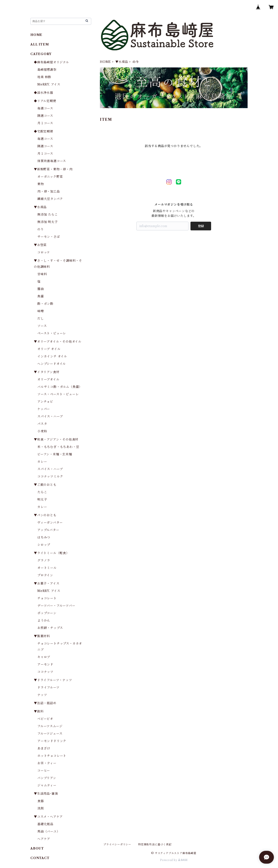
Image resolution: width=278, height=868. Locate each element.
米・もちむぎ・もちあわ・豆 (58, 447)
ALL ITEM (40, 44)
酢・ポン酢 (45, 304)
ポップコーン (47, 613)
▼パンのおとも (45, 515)
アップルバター (48, 530)
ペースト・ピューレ (52, 333)
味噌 (41, 311)
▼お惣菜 (40, 245)
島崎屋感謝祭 (47, 70)
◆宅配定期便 (44, 131)
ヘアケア (44, 839)
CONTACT (40, 858)
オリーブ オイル (49, 349)
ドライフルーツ (48, 687)
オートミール (47, 568)
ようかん (44, 620)
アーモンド (45, 664)
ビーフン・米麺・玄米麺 (55, 454)
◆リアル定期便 (45, 101)
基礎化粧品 (45, 824)
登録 (201, 226)
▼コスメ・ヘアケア (48, 817)
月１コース (45, 123)
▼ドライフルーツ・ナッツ (53, 680)
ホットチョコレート (52, 756)
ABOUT (37, 848)
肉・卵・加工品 (49, 191)
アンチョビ (45, 402)
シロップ (44, 545)
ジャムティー (47, 785)
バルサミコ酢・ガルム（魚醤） (60, 387)
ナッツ (42, 695)
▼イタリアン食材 (47, 372)
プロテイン (45, 575)
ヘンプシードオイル (52, 364)
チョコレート (47, 598)
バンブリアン (47, 778)
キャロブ (44, 657)
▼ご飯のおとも (45, 485)
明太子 (42, 499)
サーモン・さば (49, 237)
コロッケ (44, 252)
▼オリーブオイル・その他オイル (58, 342)
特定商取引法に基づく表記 (155, 844)
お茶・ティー (47, 763)
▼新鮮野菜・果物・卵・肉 (53, 169)
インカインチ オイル (52, 356)
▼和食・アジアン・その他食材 (56, 439)
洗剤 (41, 808)
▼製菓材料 (42, 636)
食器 (41, 801)
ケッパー (44, 409)
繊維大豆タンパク (50, 199)
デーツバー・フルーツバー (56, 606)
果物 (41, 184)
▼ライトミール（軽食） (52, 553)
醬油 (41, 289)
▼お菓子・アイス (47, 583)
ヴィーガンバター (50, 523)
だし (41, 318)
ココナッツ (45, 672)
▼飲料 (39, 711)
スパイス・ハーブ (50, 416)
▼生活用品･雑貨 (46, 794)
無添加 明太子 (48, 222)
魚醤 (41, 296)
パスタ (42, 424)
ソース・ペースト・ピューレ (58, 394)
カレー (42, 462)
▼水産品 (122, 62)
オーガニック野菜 (50, 177)
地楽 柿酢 (44, 77)
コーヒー (44, 771)
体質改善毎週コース (52, 161)
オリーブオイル (48, 379)
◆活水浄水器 (44, 93)
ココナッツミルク (50, 476)
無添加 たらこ (48, 214)
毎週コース (45, 108)
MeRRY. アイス (49, 84)
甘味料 (42, 274)
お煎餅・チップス (50, 628)
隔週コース (45, 116)
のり (41, 229)
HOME (105, 62)
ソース (42, 326)
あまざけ (44, 748)
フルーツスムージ (50, 726)
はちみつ (44, 537)
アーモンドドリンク (52, 741)
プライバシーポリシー (117, 844)
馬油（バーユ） (49, 831)
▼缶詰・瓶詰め (45, 703)
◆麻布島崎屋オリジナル (51, 62)
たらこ (42, 492)
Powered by (174, 860)
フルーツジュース (50, 734)
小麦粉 (42, 431)
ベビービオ (45, 719)
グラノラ (44, 560)
